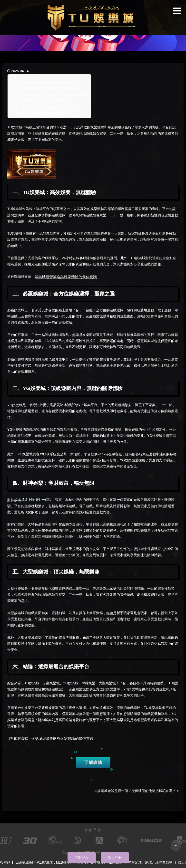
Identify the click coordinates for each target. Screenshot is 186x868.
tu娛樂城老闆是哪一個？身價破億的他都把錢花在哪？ (137, 791)
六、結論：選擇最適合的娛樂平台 (41, 113)
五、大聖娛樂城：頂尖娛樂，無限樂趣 (44, 107)
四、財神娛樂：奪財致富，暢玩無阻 (42, 101)
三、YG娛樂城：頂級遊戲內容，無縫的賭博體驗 (52, 95)
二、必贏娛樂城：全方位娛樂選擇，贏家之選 (49, 88)
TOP (176, 845)
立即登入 (82, 858)
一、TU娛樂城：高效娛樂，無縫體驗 (43, 82)
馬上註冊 (115, 858)
